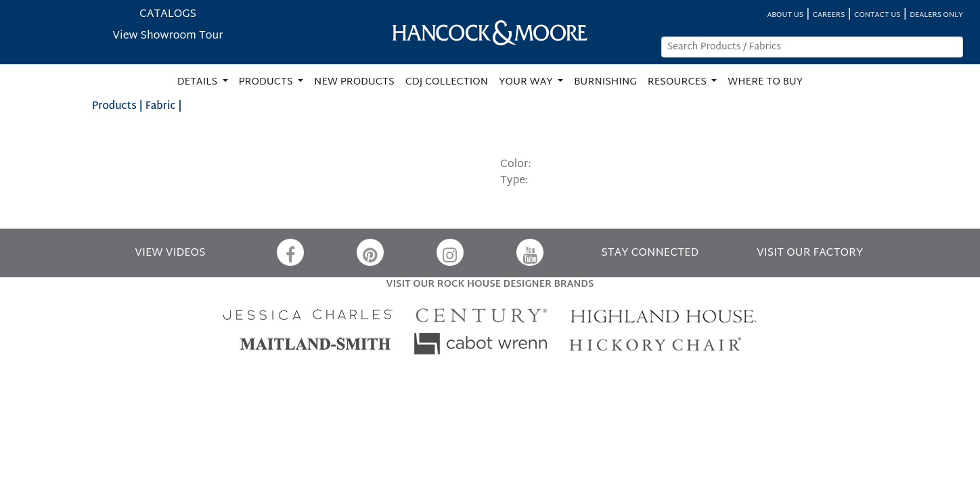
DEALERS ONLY (936, 15)
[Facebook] (290, 252)
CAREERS (829, 15)
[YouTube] (530, 252)
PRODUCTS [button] (267, 82)
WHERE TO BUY (765, 82)
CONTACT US (877, 15)
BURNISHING (605, 82)
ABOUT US (785, 15)
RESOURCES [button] (678, 82)
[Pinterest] (370, 252)
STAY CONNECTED (650, 253)
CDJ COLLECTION (447, 82)
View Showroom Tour (168, 36)
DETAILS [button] (199, 82)
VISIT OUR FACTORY (810, 253)
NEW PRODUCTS (354, 82)
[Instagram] (450, 252)
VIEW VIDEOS (170, 253)
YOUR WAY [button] (527, 82)
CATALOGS (168, 15)
